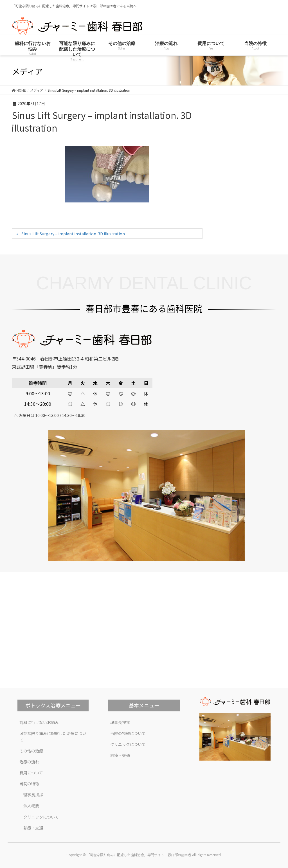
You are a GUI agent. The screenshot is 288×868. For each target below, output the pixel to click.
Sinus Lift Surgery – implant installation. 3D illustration (73, 234)
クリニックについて (41, 817)
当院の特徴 (29, 784)
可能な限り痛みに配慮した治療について (53, 737)
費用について (31, 773)
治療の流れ (29, 762)
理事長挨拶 (33, 795)
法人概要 (31, 806)
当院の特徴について (128, 733)
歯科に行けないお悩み (39, 722)
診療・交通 (33, 828)
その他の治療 (31, 751)
